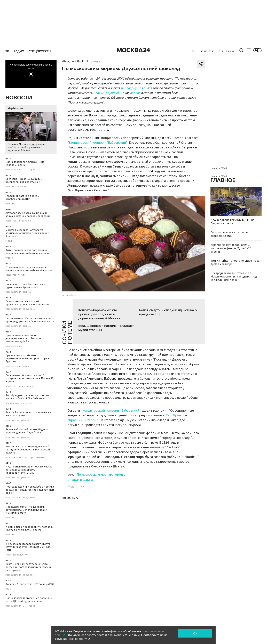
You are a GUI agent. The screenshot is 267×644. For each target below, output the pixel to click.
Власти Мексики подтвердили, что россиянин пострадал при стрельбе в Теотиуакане (28, 567)
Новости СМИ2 (70, 498)
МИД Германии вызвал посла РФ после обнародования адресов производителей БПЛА (29, 470)
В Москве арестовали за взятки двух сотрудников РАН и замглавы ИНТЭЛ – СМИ (29, 547)
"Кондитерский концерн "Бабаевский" (97, 143)
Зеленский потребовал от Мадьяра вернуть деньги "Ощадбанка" (27, 431)
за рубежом (29, 309)
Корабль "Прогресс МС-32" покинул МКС (30, 584)
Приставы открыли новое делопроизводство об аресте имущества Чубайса (23, 338)
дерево (135, 93)
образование (12, 403)
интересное (24, 221)
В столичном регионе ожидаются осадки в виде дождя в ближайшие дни (29, 269)
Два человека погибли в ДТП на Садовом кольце (25, 163)
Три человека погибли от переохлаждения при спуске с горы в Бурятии (28, 358)
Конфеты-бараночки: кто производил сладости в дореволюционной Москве (99, 314)
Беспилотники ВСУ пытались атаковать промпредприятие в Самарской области (30, 320)
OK (195, 633)
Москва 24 (133, 50)
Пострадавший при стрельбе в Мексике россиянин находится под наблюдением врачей (30, 490)
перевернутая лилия (137, 88)
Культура (95, 61)
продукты (73, 487)
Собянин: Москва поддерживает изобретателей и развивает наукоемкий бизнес (31, 132)
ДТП (25, 170)
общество (11, 221)
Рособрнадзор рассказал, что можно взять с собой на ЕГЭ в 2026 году (28, 397)
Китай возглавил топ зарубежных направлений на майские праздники (27, 252)
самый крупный (107, 93)
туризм (9, 258)
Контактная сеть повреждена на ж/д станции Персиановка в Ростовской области (28, 450)
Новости (19, 98)
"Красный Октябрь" (83, 420)
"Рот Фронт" (174, 415)
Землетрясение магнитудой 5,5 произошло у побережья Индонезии (27, 303)
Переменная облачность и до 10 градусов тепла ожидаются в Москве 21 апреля (29, 378)
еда (82, 487)
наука (8, 589)
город (32, 170)
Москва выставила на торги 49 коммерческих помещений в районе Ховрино (27, 233)
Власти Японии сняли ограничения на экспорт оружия (28, 414)
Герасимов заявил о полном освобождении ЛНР (22, 197)
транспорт (28, 457)
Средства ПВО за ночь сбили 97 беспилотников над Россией (25, 180)
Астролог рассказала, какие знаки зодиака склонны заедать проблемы (28, 214)
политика (10, 187)
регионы (21, 187)
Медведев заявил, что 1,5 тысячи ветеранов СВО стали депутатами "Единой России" (26, 510)
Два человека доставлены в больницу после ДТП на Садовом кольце (29, 600)
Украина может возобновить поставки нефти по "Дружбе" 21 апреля (29, 528)
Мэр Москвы (15, 108)
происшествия (13, 170)
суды (8, 555)
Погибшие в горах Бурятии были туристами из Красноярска (25, 286)
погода (22, 275)
